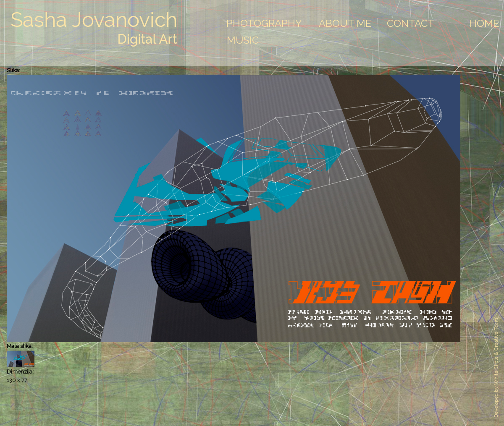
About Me (345, 23)
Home (484, 23)
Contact (411, 23)
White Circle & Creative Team (496, 351)
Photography (264, 23)
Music (243, 40)
